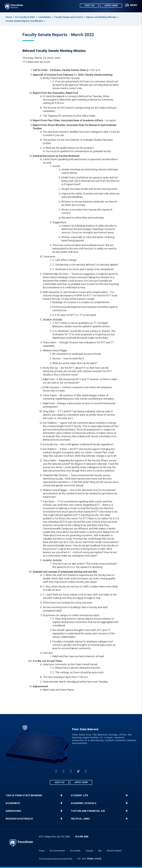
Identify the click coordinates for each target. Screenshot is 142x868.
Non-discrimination (57, 851)
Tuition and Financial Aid (88, 811)
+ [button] (61, 795)
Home (9, 17)
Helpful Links (80, 819)
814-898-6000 (82, 837)
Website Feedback (114, 851)
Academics (13, 803)
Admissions (13, 811)
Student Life (80, 795)
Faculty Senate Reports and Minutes (24, 21)
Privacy (42, 851)
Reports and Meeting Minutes (101, 17)
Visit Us (89, 6)
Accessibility (75, 851)
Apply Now (111, 6)
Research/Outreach (19, 819)
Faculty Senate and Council (69, 17)
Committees (45, 17)
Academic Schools (84, 803)
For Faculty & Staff (25, 17)
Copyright (89, 851)
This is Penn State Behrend (24, 795)
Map (100, 851)
